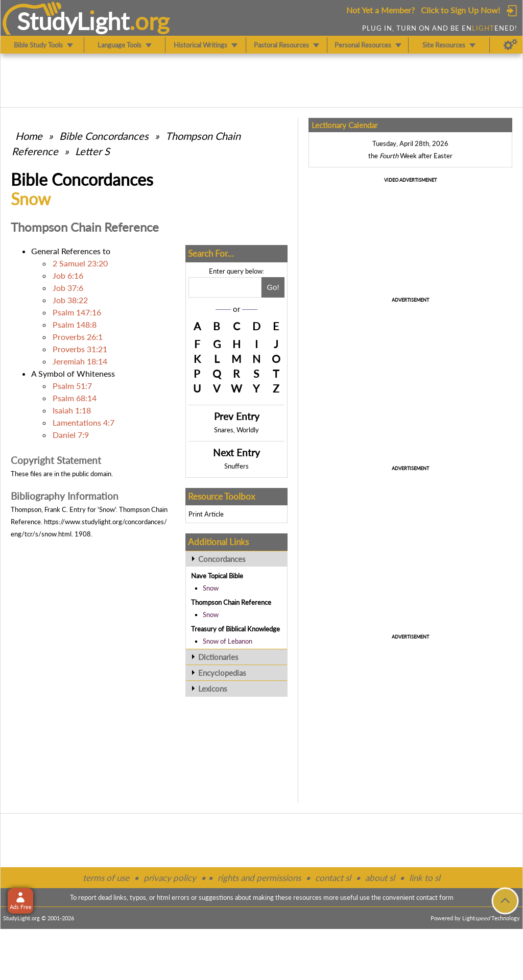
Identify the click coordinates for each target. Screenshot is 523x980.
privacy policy (170, 878)
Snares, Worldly (236, 430)
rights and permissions (259, 878)
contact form (435, 897)
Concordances (222, 559)
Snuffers (236, 466)
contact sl (333, 878)
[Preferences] (510, 45)
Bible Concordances (104, 136)
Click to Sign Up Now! (460, 10)
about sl (380, 878)
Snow (211, 588)
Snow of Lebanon (228, 641)
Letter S (92, 151)
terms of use (106, 878)
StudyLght (73, 21)
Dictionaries (218, 657)
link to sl (425, 878)
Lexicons (213, 689)
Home (29, 136)
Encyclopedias (222, 673)
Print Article (206, 514)
